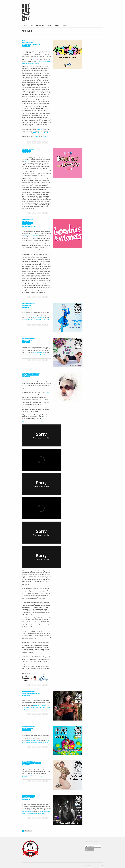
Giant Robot (39, 129)
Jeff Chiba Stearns (38, 133)
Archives (27, 31)
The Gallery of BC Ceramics (30, 235)
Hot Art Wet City (25, 158)
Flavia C (46, 133)
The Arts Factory (46, 58)
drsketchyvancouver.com (39, 318)
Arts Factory (27, 161)
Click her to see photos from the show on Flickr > (33, 422)
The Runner (36, 136)
